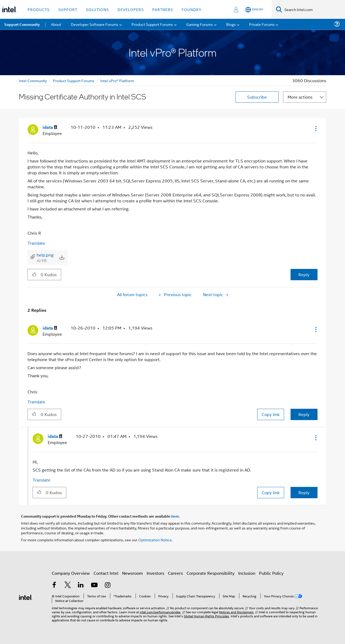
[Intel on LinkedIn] (81, 585)
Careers (175, 573)
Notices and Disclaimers (236, 612)
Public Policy (271, 573)
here (175, 516)
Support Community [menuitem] (22, 24)
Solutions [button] (97, 9)
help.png (45, 255)
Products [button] (39, 9)
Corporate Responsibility (211, 573)
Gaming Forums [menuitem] (200, 24)
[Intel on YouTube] (94, 585)
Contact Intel (106, 573)
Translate (36, 243)
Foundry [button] (192, 9)
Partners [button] (163, 9)
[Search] (279, 9)
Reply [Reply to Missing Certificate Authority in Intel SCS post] (304, 274)
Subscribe (257, 97)
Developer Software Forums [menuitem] (95, 24)
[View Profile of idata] (50, 127)
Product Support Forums (74, 80)
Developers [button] (131, 9)
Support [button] (68, 9)
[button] (315, 129)
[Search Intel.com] (314, 9)
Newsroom (132, 573)
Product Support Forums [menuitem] (152, 24)
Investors (155, 573)
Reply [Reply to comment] (304, 414)
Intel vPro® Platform (117, 80)
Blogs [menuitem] (231, 24)
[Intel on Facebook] (54, 585)
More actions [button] (300, 97)
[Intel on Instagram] (108, 585)
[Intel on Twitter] (68, 585)
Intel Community (33, 80)
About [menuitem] (56, 24)
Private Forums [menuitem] (262, 24)
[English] (254, 10)
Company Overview (71, 573)
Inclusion (247, 573)
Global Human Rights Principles (206, 616)
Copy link (271, 414)
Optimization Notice (155, 540)
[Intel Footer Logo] (26, 597)
